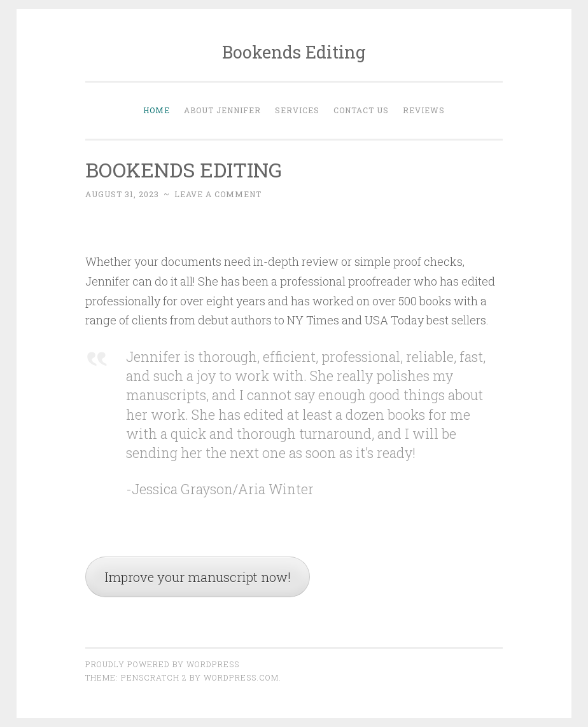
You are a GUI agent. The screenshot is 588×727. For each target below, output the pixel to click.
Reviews (424, 110)
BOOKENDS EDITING (184, 170)
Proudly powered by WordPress (162, 664)
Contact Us (361, 110)
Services (297, 110)
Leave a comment (218, 194)
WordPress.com (241, 677)
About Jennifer (222, 110)
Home (157, 110)
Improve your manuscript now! (198, 577)
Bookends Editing (294, 52)
